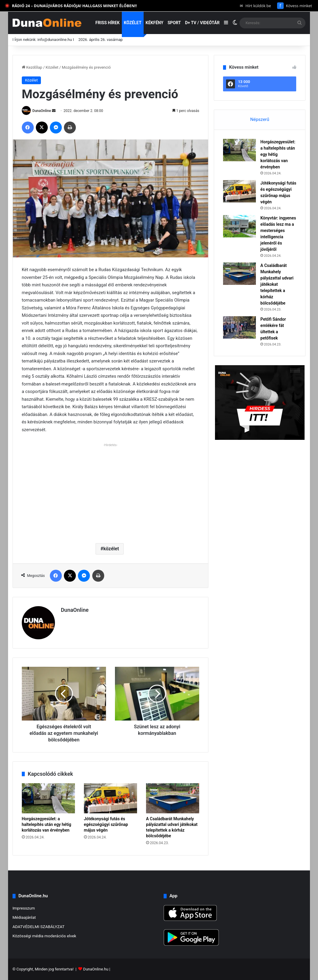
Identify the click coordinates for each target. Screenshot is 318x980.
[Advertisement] (111, 491)
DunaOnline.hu (96, 969)
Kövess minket (295, 6)
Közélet (133, 23)
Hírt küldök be (255, 6)
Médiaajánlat (24, 917)
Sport (174, 23)
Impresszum (24, 908)
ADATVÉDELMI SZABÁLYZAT (39, 927)
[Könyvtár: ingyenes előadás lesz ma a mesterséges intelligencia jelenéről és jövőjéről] (239, 226)
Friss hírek (108, 23)
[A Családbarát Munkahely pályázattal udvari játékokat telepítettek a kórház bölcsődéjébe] (173, 798)
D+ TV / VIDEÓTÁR (202, 23)
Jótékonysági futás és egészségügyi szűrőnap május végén (106, 824)
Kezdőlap (32, 67)
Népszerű (260, 119)
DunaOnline (42, 111)
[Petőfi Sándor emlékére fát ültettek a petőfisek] (239, 327)
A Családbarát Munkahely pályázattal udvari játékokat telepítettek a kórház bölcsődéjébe (277, 284)
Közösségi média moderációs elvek (44, 936)
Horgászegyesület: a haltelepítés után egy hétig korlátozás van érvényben (47, 824)
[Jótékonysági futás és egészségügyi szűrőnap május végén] (110, 798)
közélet (111, 549)
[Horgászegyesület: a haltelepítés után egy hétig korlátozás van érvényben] (48, 798)
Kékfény (155, 23)
